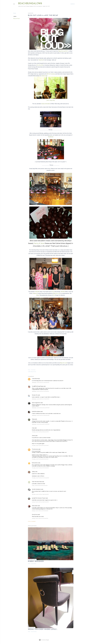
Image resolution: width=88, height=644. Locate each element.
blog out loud (16, 19)
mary (33, 428)
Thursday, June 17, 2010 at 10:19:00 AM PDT (40, 468)
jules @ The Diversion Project (39, 498)
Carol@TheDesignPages (38, 386)
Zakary (34, 472)
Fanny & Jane (39, 243)
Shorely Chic (35, 395)
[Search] (73, 4)
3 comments (34, 564)
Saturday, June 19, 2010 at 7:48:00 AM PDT (40, 494)
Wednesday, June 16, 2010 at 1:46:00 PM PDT (41, 382)
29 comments (34, 632)
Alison (38, 295)
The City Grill (40, 65)
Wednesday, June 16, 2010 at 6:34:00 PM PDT (41, 408)
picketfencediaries (36, 412)
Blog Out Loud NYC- (63, 51)
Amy (53, 292)
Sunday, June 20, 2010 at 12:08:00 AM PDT (40, 502)
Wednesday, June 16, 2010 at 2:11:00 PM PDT (40, 391)
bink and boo (35, 463)
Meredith (37, 292)
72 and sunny (35, 449)
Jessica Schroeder (46, 104)
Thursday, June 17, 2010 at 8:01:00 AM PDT (40, 445)
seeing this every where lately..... (43, 629)
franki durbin (35, 506)
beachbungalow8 (30, 4)
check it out (44, 76)
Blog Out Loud (57, 293)
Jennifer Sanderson (36, 489)
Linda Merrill (35, 379)
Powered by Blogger (44, 640)
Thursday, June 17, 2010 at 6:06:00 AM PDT (40, 432)
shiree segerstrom (36, 403)
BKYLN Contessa (51, 74)
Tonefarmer (51, 137)
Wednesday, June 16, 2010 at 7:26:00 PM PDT (41, 415)
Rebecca (35, 293)
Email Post (33, 370)
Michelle (63, 292)
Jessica (34, 436)
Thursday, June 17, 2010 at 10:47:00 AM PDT (40, 478)
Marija (33, 419)
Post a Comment (32, 521)
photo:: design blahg (51, 100)
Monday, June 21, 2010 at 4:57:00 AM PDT (40, 511)
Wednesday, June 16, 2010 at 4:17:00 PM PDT (41, 399)
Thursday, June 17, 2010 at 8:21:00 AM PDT (40, 459)
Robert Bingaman (36, 561)
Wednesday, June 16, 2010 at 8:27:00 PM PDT (41, 424)
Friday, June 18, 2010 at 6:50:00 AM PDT (40, 486)
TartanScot (41, 60)
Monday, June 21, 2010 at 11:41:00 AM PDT (40, 518)
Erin (54, 295)
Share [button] (15, 13)
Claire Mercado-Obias (37, 482)
